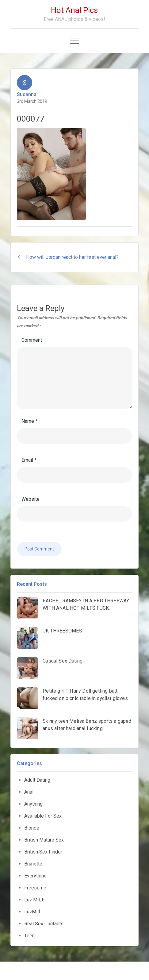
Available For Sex (43, 816)
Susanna (27, 94)
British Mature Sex (44, 840)
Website (31, 499)
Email (29, 460)
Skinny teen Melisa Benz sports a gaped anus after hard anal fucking (87, 725)
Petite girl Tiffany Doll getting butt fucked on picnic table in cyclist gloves (85, 695)
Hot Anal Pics (74, 10)
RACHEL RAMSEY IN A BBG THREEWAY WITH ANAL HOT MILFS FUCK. (86, 604)
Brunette (33, 864)
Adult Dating (37, 780)
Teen (29, 936)
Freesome (35, 888)
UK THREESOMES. (63, 631)
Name (29, 421)
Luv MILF (34, 900)
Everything (35, 876)
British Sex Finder (43, 852)
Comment (32, 340)
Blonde (32, 828)
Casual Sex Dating (63, 661)
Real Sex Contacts (44, 924)
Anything (33, 804)
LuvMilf (32, 912)
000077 (31, 119)
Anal (29, 792)
